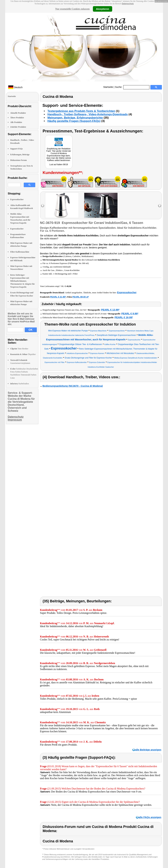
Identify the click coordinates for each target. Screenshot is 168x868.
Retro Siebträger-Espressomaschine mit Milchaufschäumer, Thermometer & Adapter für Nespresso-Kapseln (23, 281)
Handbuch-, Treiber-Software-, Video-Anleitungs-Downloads (88, 114)
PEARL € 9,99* (130, 313)
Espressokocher (17, 199)
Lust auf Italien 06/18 (59, 165)
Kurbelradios (20, 384)
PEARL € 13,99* (110, 310)
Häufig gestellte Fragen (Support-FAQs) (74, 121)
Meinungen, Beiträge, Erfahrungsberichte (75, 118)
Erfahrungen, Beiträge (20, 155)
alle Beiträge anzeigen (148, 750)
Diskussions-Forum (19, 160)
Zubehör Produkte (18, 127)
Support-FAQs (17, 149)
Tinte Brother (19, 349)
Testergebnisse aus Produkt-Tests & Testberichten (81, 111)
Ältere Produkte (17, 118)
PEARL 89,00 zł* (81, 297)
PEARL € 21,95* (58, 297)
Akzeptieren (102, 9)
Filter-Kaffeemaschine (20, 252)
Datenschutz (128, 4)
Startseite (108, 87)
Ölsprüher (23, 354)
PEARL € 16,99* (124, 317)
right (160, 206)
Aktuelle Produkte (18, 113)
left (43, 206)
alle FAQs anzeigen (150, 817)
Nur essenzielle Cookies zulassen (72, 9)
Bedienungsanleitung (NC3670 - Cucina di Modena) (73, 386)
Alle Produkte (16, 122)
